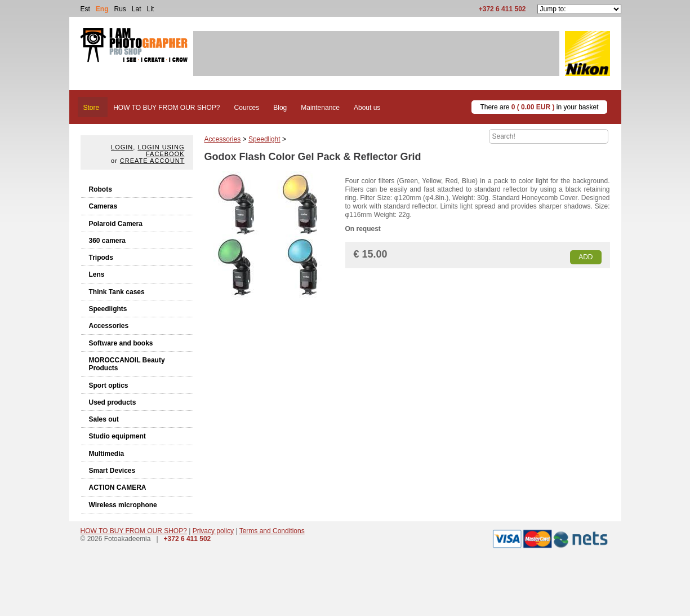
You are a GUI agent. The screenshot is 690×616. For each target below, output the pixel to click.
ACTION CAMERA (118, 488)
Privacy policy (213, 531)
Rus (120, 9)
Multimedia (107, 454)
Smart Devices (112, 471)
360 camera (107, 241)
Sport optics (109, 385)
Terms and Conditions (272, 531)
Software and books (121, 343)
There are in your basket (539, 107)
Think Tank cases (117, 292)
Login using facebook (161, 150)
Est (85, 9)
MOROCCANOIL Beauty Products (127, 364)
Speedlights (108, 309)
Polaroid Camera (116, 224)
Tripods (101, 258)
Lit (151, 9)
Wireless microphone (123, 505)
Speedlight (264, 139)
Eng (102, 9)
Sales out (104, 419)
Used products (113, 402)
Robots (101, 189)
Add (586, 257)
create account (152, 161)
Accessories (109, 326)
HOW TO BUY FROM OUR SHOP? (134, 531)
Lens (97, 274)
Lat (137, 9)
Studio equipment (117, 436)
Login (122, 147)
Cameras (103, 206)
